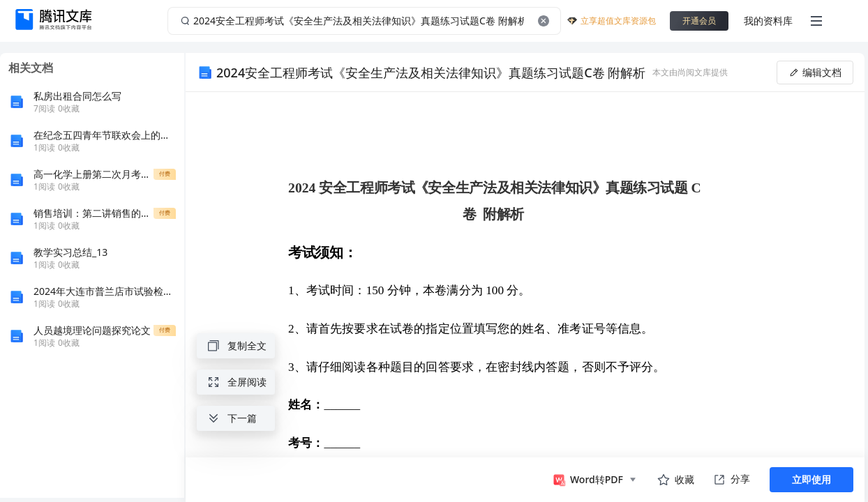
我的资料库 (768, 21)
